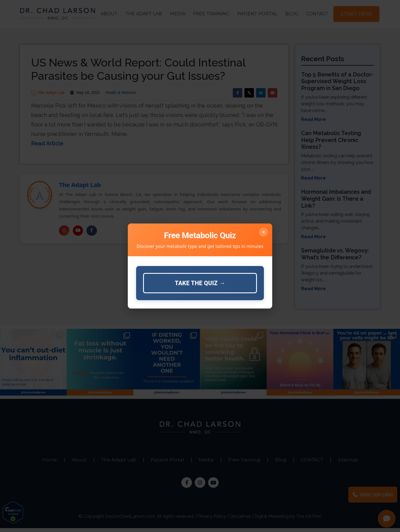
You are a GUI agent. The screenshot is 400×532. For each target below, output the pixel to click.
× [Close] (263, 232)
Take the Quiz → (200, 283)
